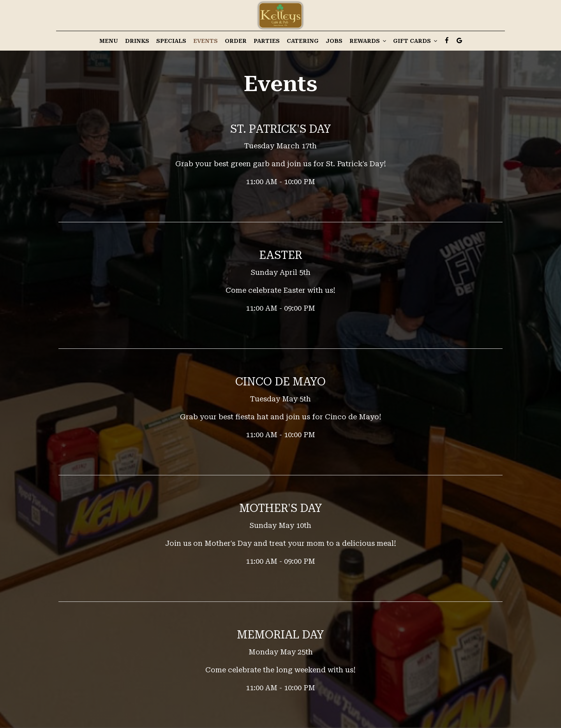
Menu (109, 41)
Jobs (334, 41)
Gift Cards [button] (415, 41)
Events (206, 41)
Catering (303, 41)
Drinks (137, 41)
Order (236, 41)
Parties (267, 41)
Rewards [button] (368, 41)
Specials (171, 41)
